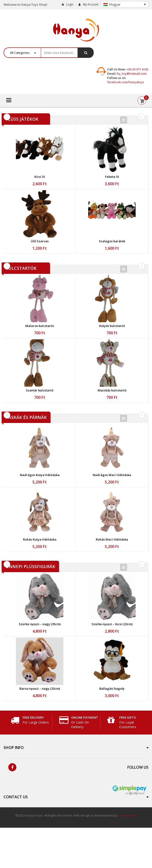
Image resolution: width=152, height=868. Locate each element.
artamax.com (127, 856)
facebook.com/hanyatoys (126, 82)
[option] (40, 230)
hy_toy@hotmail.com (132, 73)
